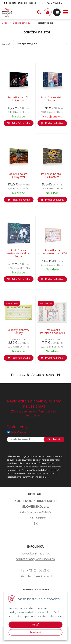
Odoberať (54, 439)
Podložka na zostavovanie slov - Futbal (19, 253)
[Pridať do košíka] (19, 123)
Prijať (35, 625)
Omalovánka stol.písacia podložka (52, 331)
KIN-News (19, 432)
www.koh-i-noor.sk (36, 553)
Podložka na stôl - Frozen (52, 99)
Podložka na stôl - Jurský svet (19, 175)
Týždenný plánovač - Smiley (19, 331)
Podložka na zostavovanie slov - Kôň (52, 252)
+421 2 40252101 (54, 3)
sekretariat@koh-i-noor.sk (23, 3)
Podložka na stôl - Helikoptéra (52, 175)
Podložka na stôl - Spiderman (19, 99)
